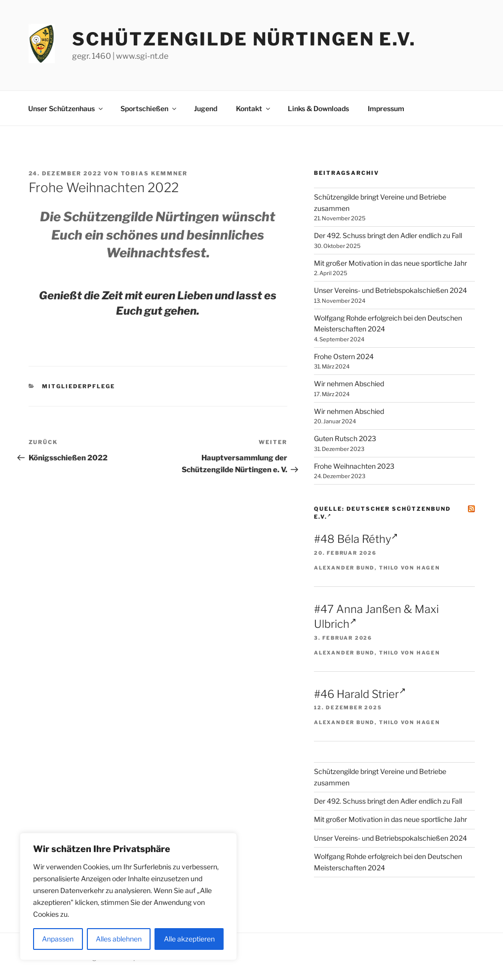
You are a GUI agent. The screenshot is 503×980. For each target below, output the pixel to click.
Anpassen (58, 939)
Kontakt (254, 108)
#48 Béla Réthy (356, 539)
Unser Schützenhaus (66, 108)
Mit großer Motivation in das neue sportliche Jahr (390, 263)
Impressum (386, 108)
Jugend (206, 108)
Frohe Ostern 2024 (344, 356)
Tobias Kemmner (155, 173)
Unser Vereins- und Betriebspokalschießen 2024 (390, 290)
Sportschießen (149, 108)
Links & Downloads (318, 108)
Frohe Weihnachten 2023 (354, 466)
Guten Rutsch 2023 (345, 438)
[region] (128, 897)
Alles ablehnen (119, 939)
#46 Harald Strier (360, 694)
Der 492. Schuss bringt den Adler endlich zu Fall (388, 235)
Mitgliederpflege (78, 386)
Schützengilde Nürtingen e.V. (244, 39)
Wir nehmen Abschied (349, 384)
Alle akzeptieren (189, 939)
